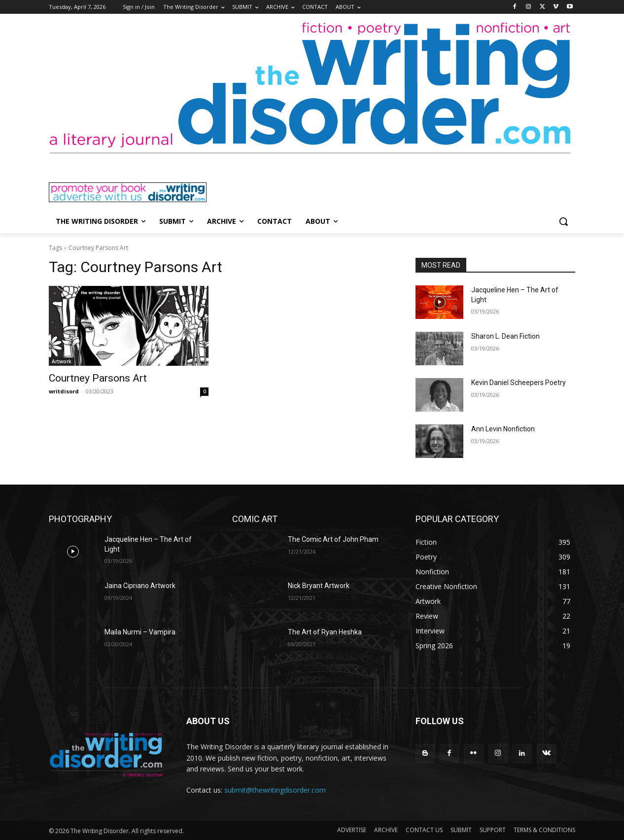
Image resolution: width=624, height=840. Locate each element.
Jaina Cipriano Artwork (140, 586)
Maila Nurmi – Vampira (140, 632)
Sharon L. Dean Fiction (505, 336)
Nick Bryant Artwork (319, 586)
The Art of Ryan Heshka (325, 632)
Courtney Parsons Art (98, 378)
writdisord (64, 391)
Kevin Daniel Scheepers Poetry (519, 383)
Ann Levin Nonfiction (503, 429)
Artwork (62, 361)
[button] (563, 221)
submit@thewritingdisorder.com (275, 790)
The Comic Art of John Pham (333, 539)
